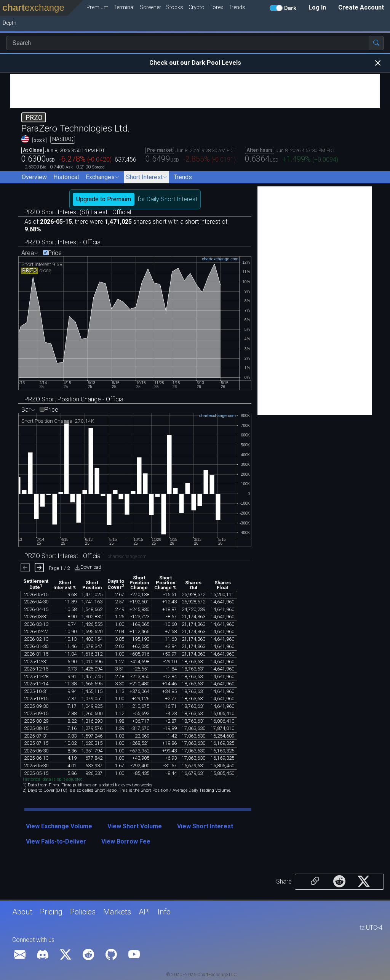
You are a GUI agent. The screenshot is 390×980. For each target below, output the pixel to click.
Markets (117, 912)
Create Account (361, 7)
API (144, 912)
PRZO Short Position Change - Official (74, 399)
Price (55, 253)
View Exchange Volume (59, 826)
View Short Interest (205, 826)
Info (164, 912)
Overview (34, 177)
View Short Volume (135, 826)
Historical (66, 177)
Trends (183, 177)
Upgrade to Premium (104, 199)
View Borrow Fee (126, 841)
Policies (83, 912)
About (22, 912)
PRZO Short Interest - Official (63, 242)
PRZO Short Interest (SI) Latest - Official (78, 212)
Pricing (51, 912)
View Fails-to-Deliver (56, 841)
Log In (317, 7)
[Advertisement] (195, 91)
